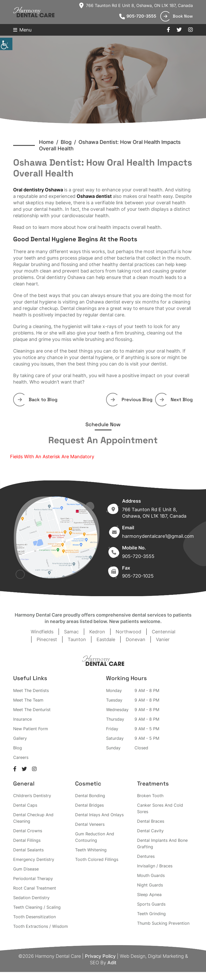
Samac (71, 632)
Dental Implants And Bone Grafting (162, 843)
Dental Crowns (28, 831)
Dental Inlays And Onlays (99, 815)
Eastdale (106, 639)
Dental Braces (151, 821)
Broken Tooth (150, 796)
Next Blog (176, 399)
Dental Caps (25, 805)
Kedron (97, 632)
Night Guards (150, 885)
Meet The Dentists (31, 690)
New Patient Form (31, 729)
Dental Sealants (28, 850)
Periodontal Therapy (33, 878)
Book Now (178, 16)
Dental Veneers (90, 824)
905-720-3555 (138, 16)
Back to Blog (38, 399)
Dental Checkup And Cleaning (33, 818)
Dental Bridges (89, 805)
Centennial (164, 632)
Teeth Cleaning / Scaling (37, 907)
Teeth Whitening (91, 850)
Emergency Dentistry (34, 859)
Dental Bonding (90, 796)
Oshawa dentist (94, 196)
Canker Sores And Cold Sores (160, 808)
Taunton (77, 639)
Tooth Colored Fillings (97, 859)
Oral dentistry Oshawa (38, 190)
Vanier (163, 639)
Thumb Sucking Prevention (163, 923)
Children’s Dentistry (32, 796)
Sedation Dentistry (31, 898)
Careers (21, 757)
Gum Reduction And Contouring (95, 837)
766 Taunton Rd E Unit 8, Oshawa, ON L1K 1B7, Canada (136, 5)
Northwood (128, 632)
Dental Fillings (27, 840)
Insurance (22, 719)
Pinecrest (47, 639)
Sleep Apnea (149, 895)
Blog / (70, 142)
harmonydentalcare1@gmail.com (158, 536)
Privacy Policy (100, 956)
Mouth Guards (151, 875)
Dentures (146, 856)
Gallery (20, 738)
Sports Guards (151, 904)
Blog (18, 748)
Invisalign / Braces (155, 866)
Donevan (136, 639)
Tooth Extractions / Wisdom (41, 926)
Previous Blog (132, 399)
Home (46, 142)
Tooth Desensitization (34, 917)
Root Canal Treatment (35, 888)
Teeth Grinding (151, 914)
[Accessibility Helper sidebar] (6, 44)
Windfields (42, 632)
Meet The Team (28, 700)
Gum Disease (26, 869)
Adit (112, 963)
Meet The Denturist (32, 710)
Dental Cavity (150, 831)
